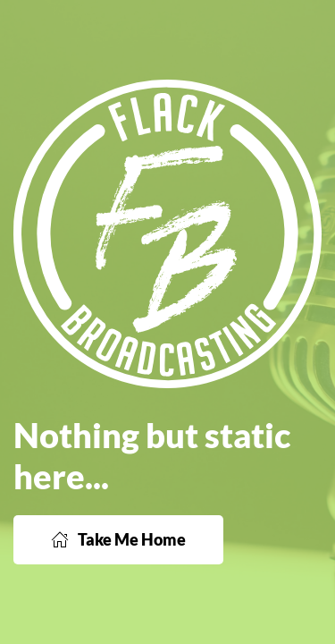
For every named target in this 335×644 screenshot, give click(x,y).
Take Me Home (118, 539)
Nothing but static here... (152, 455)
